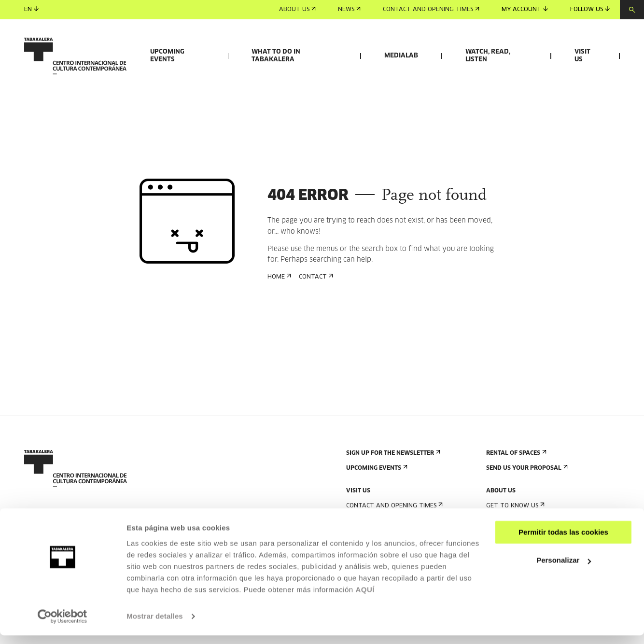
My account (525, 9)
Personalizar (564, 569)
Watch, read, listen (488, 56)
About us (297, 10)
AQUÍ (365, 598)
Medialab (401, 56)
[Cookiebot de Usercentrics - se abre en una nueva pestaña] (63, 625)
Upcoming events (167, 56)
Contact (315, 333)
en (31, 9)
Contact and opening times (431, 10)
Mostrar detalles (155, 625)
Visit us (582, 56)
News (349, 10)
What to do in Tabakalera (276, 56)
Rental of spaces (515, 509)
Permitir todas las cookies (563, 541)
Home (278, 333)
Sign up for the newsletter (392, 509)
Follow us (590, 9)
